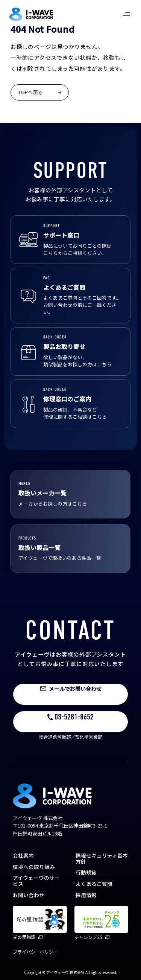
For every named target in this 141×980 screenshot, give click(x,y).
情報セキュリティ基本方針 (102, 858)
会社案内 (23, 855)
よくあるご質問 (94, 884)
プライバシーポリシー (35, 952)
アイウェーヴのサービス (36, 881)
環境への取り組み (34, 867)
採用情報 (86, 895)
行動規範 (86, 872)
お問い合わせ (29, 895)
